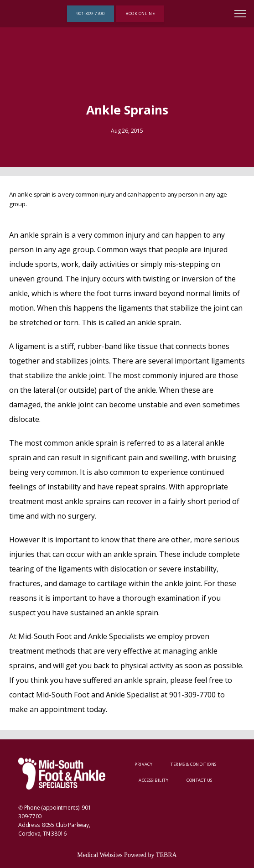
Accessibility (153, 780)
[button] (240, 15)
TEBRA (166, 855)
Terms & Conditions (193, 764)
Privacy (143, 764)
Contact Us (200, 780)
